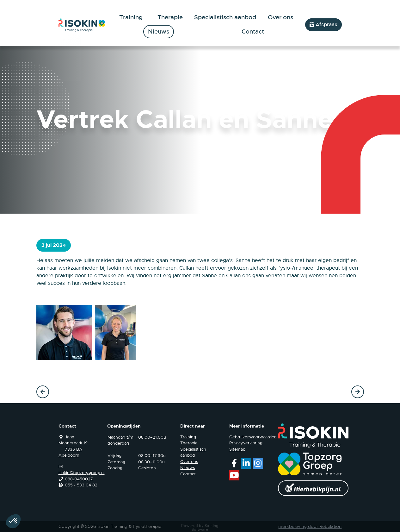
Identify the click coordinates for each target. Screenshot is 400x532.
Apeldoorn (69, 455)
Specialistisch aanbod (225, 17)
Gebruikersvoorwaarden (253, 437)
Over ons (280, 17)
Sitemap (237, 449)
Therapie (170, 17)
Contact (253, 32)
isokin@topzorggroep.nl (82, 473)
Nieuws (159, 32)
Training (131, 17)
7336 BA (74, 449)
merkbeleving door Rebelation (310, 526)
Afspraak (323, 25)
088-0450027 (79, 479)
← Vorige (43, 392)
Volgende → (358, 392)
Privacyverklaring (246, 443)
